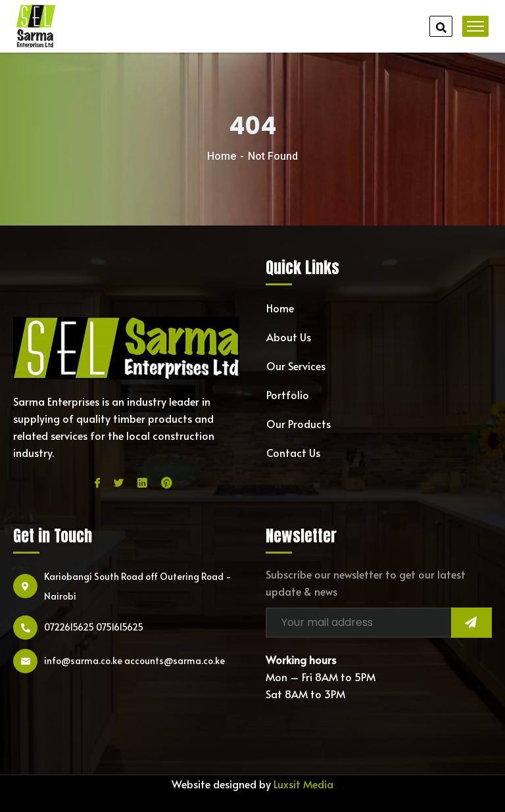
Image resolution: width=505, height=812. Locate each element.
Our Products (299, 423)
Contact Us (293, 452)
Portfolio (288, 394)
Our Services (296, 366)
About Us (289, 337)
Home (222, 156)
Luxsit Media (303, 784)
